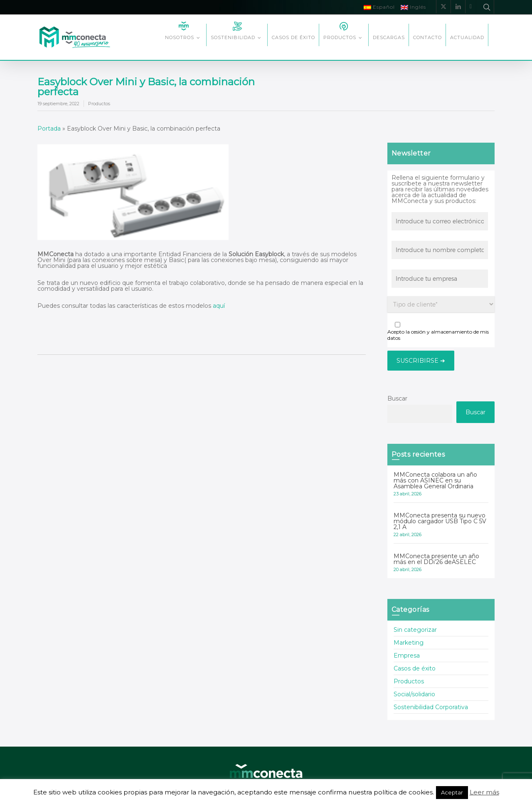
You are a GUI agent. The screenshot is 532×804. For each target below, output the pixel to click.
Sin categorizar (415, 630)
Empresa (407, 656)
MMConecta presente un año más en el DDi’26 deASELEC (436, 559)
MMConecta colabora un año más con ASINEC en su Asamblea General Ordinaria (435, 480)
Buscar (397, 398)
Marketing (409, 643)
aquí (218, 306)
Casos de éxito (415, 668)
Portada (49, 129)
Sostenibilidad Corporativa (431, 707)
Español (379, 7)
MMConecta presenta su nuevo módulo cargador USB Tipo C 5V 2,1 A (440, 521)
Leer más (484, 792)
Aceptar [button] (452, 792)
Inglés (413, 7)
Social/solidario (414, 694)
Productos (99, 104)
